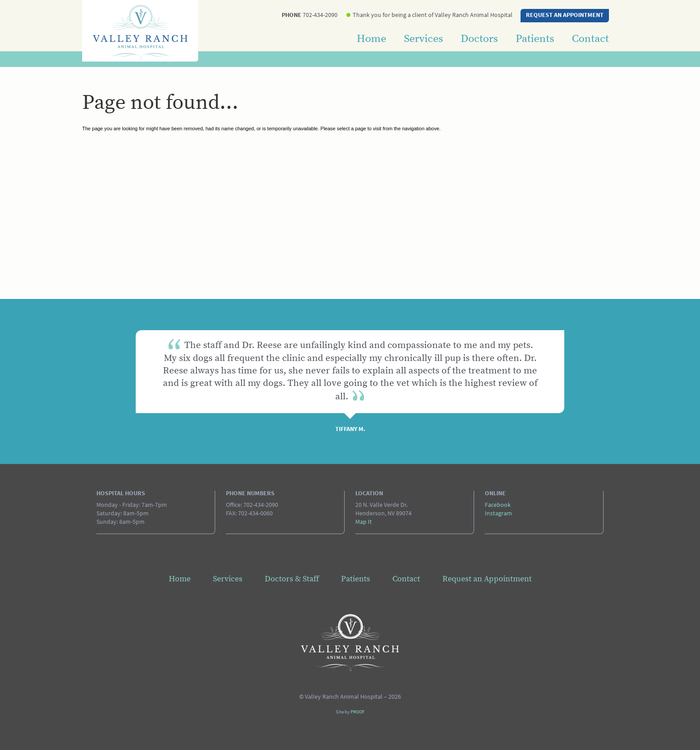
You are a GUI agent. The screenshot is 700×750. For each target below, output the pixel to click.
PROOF (357, 712)
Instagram (498, 514)
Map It (364, 522)
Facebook (498, 505)
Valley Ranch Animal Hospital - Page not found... (350, 642)
